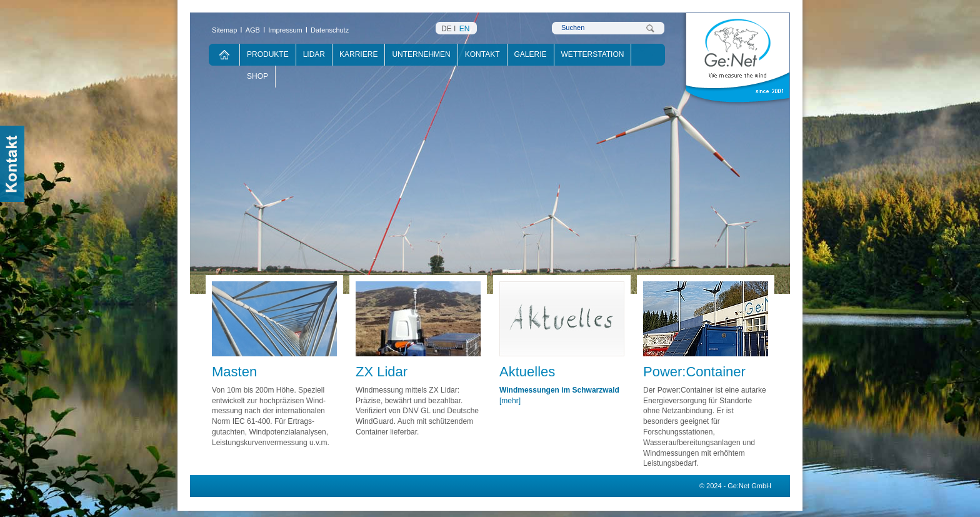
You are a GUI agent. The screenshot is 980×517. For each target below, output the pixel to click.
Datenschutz (330, 30)
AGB (253, 30)
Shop (257, 76)
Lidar (314, 54)
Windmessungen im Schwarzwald (559, 390)
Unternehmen (421, 54)
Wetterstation (593, 54)
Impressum (285, 30)
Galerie (531, 54)
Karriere (358, 54)
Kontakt (482, 54)
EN (465, 29)
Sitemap (224, 30)
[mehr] (510, 401)
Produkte (268, 54)
